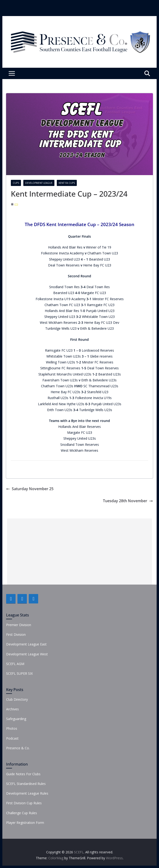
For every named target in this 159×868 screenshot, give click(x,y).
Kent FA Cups (67, 183)
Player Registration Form (25, 823)
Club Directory (17, 699)
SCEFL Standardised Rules (26, 784)
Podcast (12, 738)
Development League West (27, 654)
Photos (12, 728)
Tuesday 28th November (128, 501)
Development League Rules (27, 793)
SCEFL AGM (15, 664)
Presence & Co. (18, 748)
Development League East (26, 644)
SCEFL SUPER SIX (19, 673)
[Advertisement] (79, 552)
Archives (12, 709)
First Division (16, 634)
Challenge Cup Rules (22, 813)
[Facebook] (11, 599)
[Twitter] (22, 599)
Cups (16, 183)
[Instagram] (33, 599)
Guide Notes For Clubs (23, 774)
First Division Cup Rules (24, 803)
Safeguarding (16, 719)
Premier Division (19, 625)
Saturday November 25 (30, 489)
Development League (39, 183)
